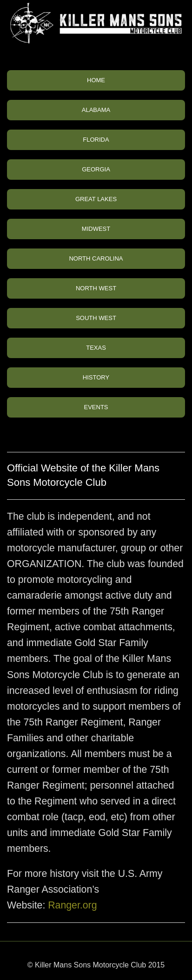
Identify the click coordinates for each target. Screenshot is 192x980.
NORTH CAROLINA (96, 258)
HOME (96, 80)
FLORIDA (96, 140)
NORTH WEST (96, 288)
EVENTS (96, 407)
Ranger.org (72, 905)
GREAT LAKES (96, 199)
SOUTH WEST (96, 318)
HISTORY (96, 377)
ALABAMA (96, 110)
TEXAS (96, 348)
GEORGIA (96, 169)
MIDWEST (96, 229)
